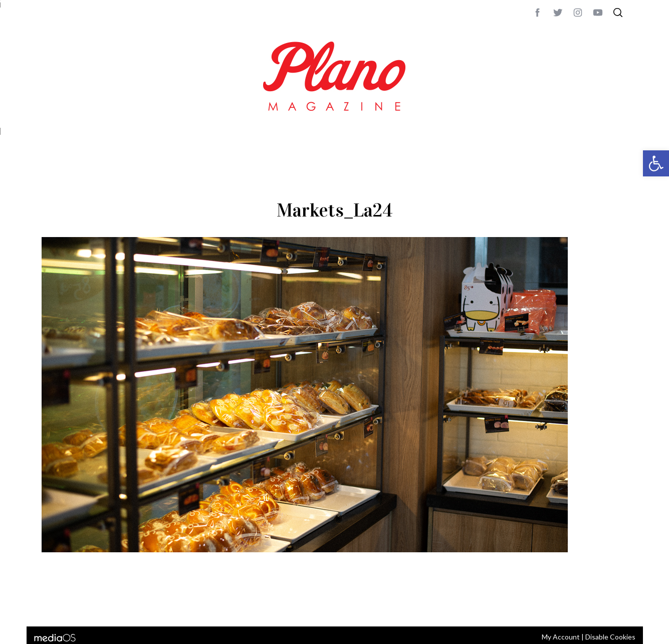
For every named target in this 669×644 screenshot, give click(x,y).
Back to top (601, 605)
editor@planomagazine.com (342, 605)
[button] (656, 163)
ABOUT (52, 605)
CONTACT (82, 605)
